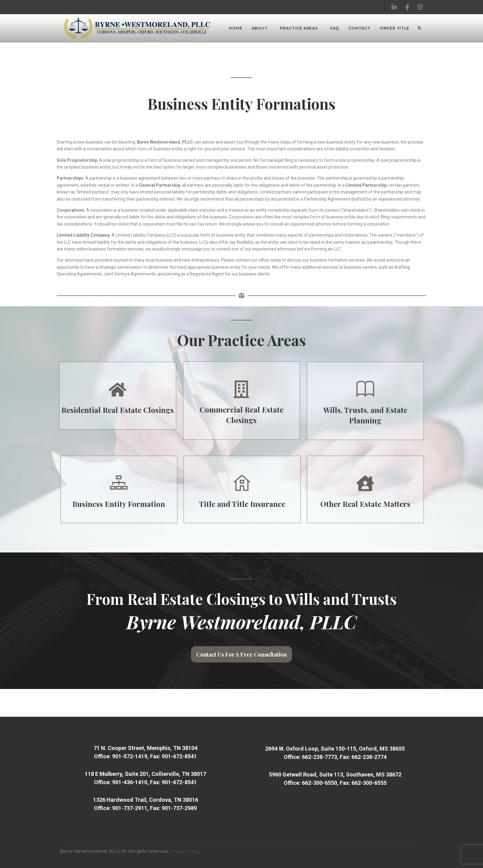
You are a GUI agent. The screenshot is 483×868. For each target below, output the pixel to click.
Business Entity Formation (212, 504)
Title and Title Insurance (336, 504)
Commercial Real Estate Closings (241, 356)
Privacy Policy (185, 851)
